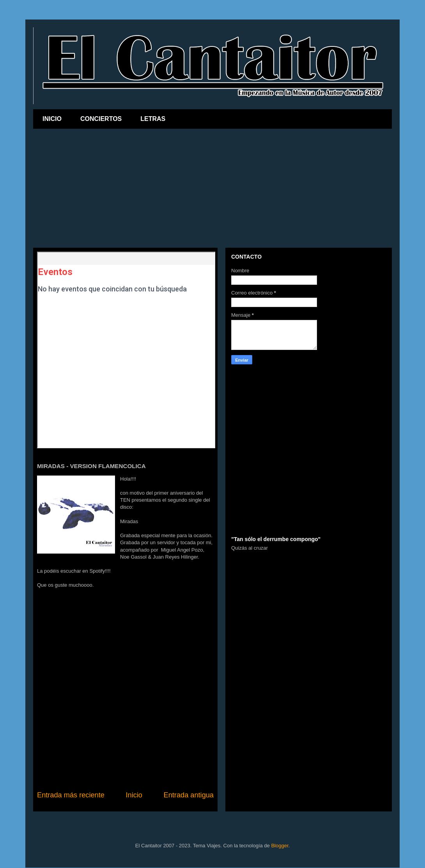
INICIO (52, 119)
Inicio (134, 795)
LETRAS (153, 119)
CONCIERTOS (101, 119)
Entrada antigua (189, 795)
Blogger (280, 846)
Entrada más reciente (71, 795)
